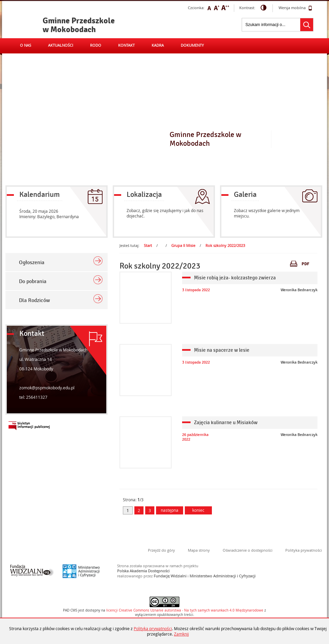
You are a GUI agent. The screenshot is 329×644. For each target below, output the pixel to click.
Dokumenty (192, 45)
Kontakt (126, 45)
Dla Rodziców (35, 300)
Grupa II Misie (183, 245)
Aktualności (61, 45)
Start (148, 245)
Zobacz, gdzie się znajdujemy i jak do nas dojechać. (165, 213)
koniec (195, 510)
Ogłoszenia (32, 262)
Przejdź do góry (161, 550)
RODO (96, 45)
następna (170, 510)
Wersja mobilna (295, 8)
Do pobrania (33, 281)
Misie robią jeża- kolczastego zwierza (235, 278)
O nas (26, 45)
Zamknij (181, 634)
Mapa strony (199, 550)
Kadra (158, 45)
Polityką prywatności (153, 628)
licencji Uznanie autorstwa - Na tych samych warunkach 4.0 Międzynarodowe (185, 610)
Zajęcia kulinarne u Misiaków (226, 422)
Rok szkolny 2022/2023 (225, 245)
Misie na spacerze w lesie (222, 350)
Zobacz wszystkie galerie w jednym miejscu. (267, 213)
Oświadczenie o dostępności (248, 550)
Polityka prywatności (304, 550)
